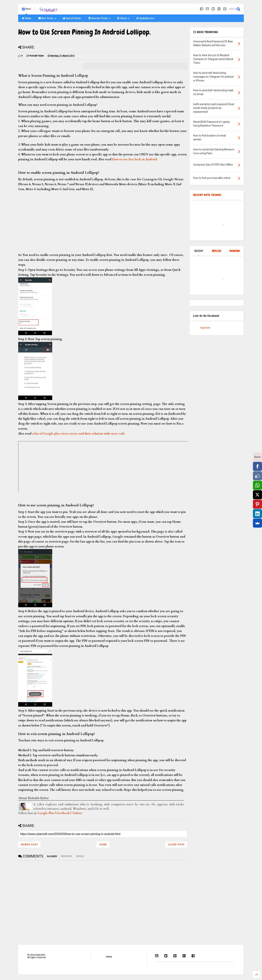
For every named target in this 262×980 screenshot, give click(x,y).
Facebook (63, 813)
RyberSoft (205, 328)
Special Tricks (72, 18)
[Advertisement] (103, 222)
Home (27, 18)
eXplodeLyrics (145, 18)
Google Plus (46, 813)
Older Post (176, 845)
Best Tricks (47, 18)
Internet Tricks (99, 18)
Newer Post (29, 845)
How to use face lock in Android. (135, 159)
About (123, 18)
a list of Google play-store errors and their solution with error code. (79, 434)
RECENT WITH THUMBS (207, 195)
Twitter (77, 813)
